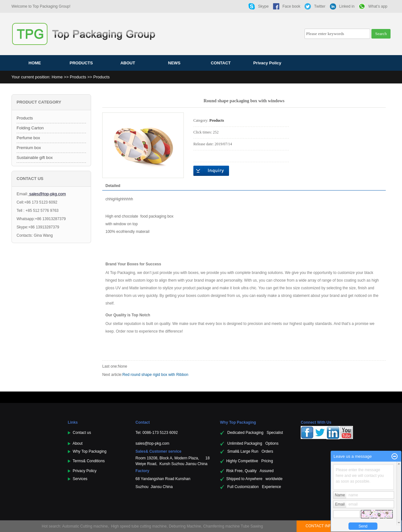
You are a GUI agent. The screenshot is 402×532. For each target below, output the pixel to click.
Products (78, 77)
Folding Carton (30, 128)
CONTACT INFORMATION (328, 526)
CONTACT (221, 63)
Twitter (320, 6)
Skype (263, 6)
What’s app (378, 6)
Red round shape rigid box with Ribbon (155, 375)
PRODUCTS (81, 63)
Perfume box (28, 138)
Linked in (347, 6)
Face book (291, 6)
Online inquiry (211, 171)
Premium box (29, 148)
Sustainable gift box (35, 158)
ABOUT (128, 63)
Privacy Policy (267, 63)
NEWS (174, 63)
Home (57, 77)
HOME (35, 63)
